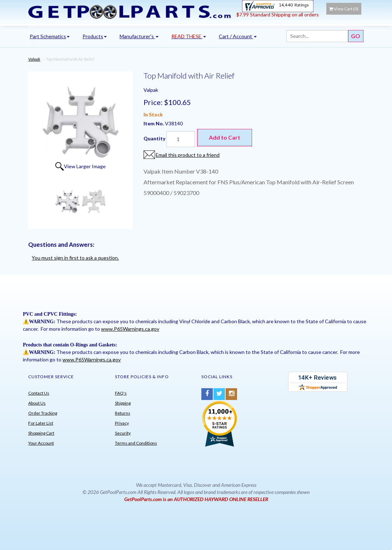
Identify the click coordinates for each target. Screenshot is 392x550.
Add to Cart (225, 137)
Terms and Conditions (136, 443)
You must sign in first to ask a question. (75, 258)
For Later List (41, 423)
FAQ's (121, 393)
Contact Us (39, 393)
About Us (37, 403)
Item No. (154, 123)
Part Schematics (50, 36)
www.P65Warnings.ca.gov (130, 329)
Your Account (41, 443)
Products (95, 36)
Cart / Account (238, 36)
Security (123, 433)
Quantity (154, 138)
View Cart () (344, 9)
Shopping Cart (41, 433)
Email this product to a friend (188, 155)
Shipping (123, 403)
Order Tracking (43, 413)
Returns (123, 413)
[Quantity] (181, 139)
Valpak (34, 59)
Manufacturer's (139, 36)
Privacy (122, 423)
